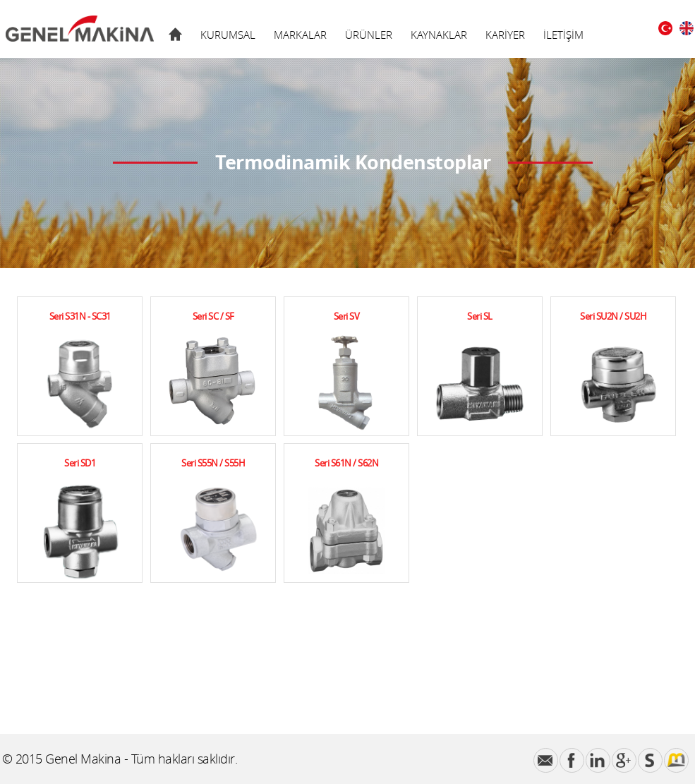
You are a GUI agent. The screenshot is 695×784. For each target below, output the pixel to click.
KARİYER (505, 35)
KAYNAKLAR (439, 35)
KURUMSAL (228, 35)
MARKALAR (300, 35)
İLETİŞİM (563, 35)
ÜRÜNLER (369, 35)
